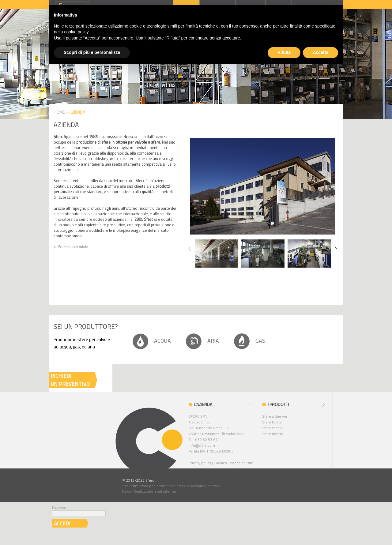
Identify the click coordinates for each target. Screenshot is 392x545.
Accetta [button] (320, 52)
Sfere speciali (273, 428)
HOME (59, 112)
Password (60, 507)
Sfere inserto (273, 434)
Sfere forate (272, 422)
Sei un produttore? (86, 326)
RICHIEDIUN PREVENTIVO (70, 380)
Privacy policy (200, 463)
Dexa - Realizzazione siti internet (149, 491)
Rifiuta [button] (284, 52)
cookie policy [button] (76, 32)
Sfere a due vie (275, 416)
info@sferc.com (202, 445)
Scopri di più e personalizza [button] (92, 52)
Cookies (220, 463)
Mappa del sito (241, 463)
